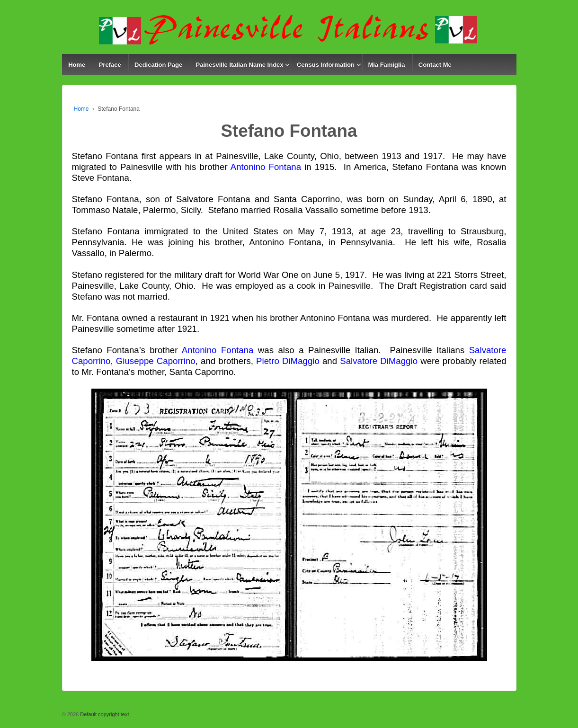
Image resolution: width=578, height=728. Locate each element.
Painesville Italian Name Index (240, 65)
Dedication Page (158, 65)
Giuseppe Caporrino (156, 361)
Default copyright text (104, 714)
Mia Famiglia (386, 65)
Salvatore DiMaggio (379, 361)
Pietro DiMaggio (288, 361)
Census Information (326, 65)
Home (77, 65)
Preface (110, 65)
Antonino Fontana (266, 167)
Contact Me (435, 65)
